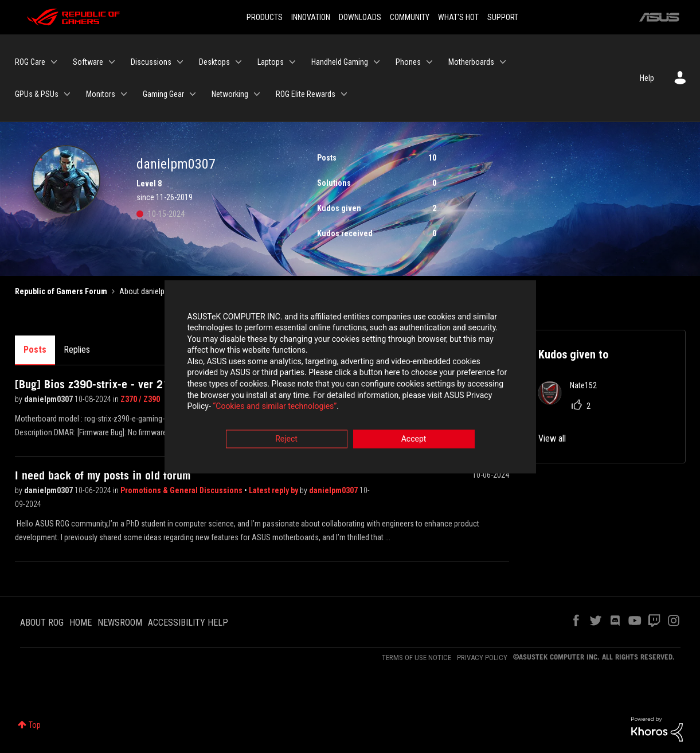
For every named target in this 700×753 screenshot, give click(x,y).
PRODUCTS (265, 17)
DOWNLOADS (360, 17)
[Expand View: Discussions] (180, 62)
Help (647, 78)
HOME (81, 623)
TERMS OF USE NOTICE (417, 658)
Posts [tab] (35, 350)
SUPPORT (503, 17)
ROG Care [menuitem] (30, 62)
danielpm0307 (49, 399)
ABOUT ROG (42, 623)
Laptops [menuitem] (271, 62)
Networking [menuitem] (230, 94)
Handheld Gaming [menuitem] (340, 62)
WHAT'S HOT (458, 17)
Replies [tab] (77, 350)
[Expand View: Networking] (257, 94)
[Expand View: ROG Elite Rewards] (344, 94)
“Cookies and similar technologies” (275, 408)
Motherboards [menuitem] (471, 62)
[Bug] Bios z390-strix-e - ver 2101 (98, 384)
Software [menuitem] (88, 62)
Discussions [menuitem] (151, 62)
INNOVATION (311, 17)
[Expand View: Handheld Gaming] (377, 62)
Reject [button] (286, 440)
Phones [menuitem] (408, 62)
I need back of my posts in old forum (103, 475)
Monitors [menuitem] (101, 94)
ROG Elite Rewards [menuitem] (306, 94)
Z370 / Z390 (140, 399)
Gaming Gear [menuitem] (163, 94)
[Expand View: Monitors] (124, 94)
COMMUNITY (410, 17)
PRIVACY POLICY (482, 658)
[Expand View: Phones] (429, 62)
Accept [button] (414, 440)
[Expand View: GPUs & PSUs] (67, 94)
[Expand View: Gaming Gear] (193, 94)
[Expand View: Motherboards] (503, 62)
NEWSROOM (120, 623)
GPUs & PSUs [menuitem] (37, 94)
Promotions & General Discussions (182, 490)
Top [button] (35, 725)
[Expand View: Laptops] (292, 62)
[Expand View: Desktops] (238, 62)
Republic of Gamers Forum (61, 291)
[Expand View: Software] (112, 62)
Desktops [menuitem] (214, 62)
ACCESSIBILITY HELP (188, 623)
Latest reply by (274, 490)
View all (552, 438)
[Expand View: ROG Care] (54, 62)
